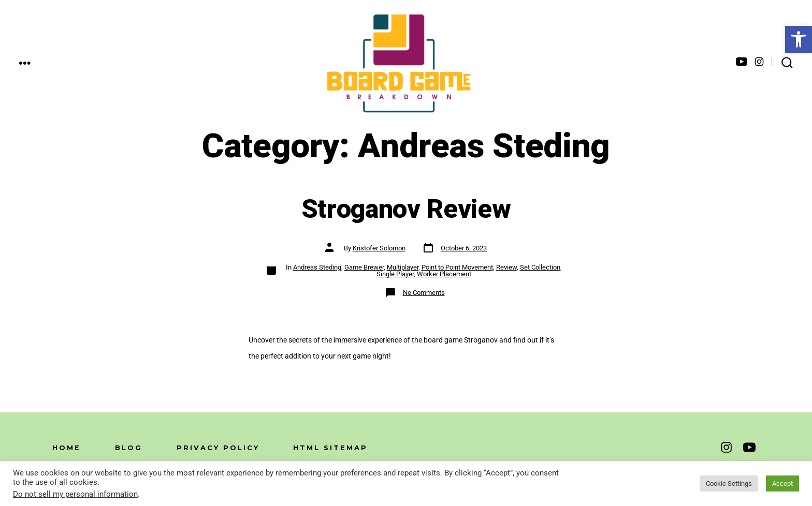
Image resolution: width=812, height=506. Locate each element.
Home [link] (67, 448)
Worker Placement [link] (444, 274)
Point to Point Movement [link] (457, 267)
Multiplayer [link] (403, 267)
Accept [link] (782, 483)
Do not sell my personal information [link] (75, 494)
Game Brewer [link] (364, 267)
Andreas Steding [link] (317, 267)
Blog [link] (129, 448)
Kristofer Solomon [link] (379, 248)
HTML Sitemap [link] (330, 448)
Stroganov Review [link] (406, 210)
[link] (799, 39)
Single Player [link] (395, 274)
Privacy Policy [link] (218, 448)
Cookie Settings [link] (729, 483)
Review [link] (506, 267)
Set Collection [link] (540, 267)
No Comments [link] (424, 293)
